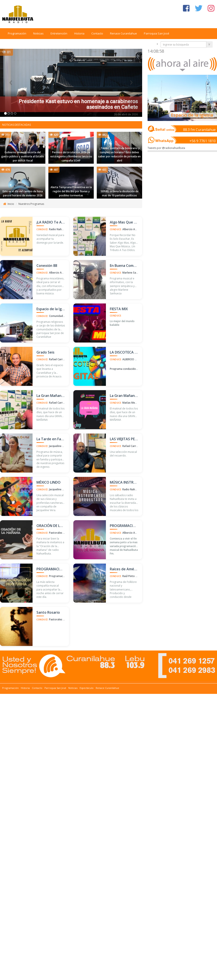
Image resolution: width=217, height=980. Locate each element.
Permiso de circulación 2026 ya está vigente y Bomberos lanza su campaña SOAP (71, 156)
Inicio (11, 204)
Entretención (59, 33)
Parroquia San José (157, 33)
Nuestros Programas (31, 204)
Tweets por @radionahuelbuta (166, 148)
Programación (17, 33)
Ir (209, 44)
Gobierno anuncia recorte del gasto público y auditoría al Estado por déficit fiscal (23, 156)
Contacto (97, 33)
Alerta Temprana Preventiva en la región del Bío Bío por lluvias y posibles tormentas (71, 191)
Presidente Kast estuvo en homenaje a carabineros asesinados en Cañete (78, 104)
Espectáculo (87, 688)
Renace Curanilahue (123, 33)
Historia (79, 33)
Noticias (38, 33)
